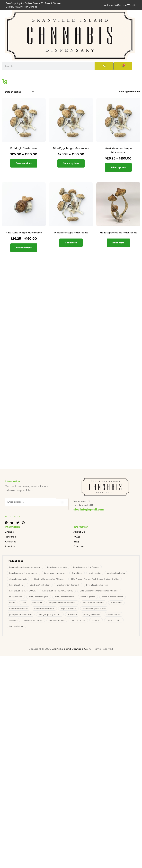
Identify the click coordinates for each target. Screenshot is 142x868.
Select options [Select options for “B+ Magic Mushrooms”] (24, 163)
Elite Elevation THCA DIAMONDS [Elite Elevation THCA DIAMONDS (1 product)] (58, 591)
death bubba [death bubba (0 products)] (95, 573)
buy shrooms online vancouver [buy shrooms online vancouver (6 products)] (23, 573)
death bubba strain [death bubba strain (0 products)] (18, 579)
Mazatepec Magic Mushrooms (118, 232)
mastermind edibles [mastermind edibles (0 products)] (18, 608)
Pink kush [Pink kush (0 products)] (72, 614)
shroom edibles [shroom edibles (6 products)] (114, 614)
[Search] (104, 66)
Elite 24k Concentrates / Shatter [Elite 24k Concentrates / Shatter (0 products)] (49, 579)
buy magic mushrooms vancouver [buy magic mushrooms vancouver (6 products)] (25, 567)
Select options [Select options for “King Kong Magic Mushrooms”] (24, 248)
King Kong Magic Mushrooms (24, 232)
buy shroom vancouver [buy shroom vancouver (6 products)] (55, 573)
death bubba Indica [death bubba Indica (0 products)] (116, 573)
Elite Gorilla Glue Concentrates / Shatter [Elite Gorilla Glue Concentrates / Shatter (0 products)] (99, 591)
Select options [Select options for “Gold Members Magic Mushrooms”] (118, 167)
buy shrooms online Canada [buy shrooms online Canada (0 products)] (86, 567)
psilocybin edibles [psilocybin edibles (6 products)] (92, 614)
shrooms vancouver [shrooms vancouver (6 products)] (33, 620)
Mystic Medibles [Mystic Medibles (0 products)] (68, 608)
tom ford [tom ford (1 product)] (96, 620)
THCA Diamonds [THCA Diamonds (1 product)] (57, 620)
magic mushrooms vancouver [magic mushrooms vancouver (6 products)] (63, 603)
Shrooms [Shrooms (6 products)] (13, 620)
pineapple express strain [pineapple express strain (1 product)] (21, 614)
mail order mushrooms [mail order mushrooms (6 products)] (94, 603)
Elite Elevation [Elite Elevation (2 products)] (16, 585)
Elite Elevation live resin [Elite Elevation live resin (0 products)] (97, 585)
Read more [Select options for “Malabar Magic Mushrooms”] (71, 243)
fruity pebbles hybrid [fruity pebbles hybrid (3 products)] (39, 597)
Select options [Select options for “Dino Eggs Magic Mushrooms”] (71, 163)
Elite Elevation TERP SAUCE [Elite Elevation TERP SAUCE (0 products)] (22, 591)
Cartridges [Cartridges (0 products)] (77, 573)
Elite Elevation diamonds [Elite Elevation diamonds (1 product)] (68, 585)
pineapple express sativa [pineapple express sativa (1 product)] (94, 608)
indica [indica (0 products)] (12, 603)
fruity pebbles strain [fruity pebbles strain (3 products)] (64, 597)
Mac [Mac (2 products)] (24, 603)
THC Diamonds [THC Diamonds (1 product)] (78, 620)
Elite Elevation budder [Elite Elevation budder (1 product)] (40, 585)
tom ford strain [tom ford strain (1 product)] (16, 626)
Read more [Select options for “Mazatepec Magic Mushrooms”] (118, 243)
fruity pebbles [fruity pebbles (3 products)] (16, 597)
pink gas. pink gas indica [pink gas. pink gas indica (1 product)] (50, 614)
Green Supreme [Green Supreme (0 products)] (88, 597)
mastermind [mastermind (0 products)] (116, 603)
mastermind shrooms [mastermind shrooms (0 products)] (44, 608)
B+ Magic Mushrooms (24, 148)
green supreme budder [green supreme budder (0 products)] (112, 597)
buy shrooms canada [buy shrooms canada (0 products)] (57, 567)
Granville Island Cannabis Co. (70, 649)
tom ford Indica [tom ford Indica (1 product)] (114, 620)
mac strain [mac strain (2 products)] (37, 603)
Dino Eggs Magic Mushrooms (71, 148)
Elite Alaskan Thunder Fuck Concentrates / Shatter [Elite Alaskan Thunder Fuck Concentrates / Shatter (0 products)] (95, 579)
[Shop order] (19, 92)
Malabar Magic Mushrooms (71, 232)
